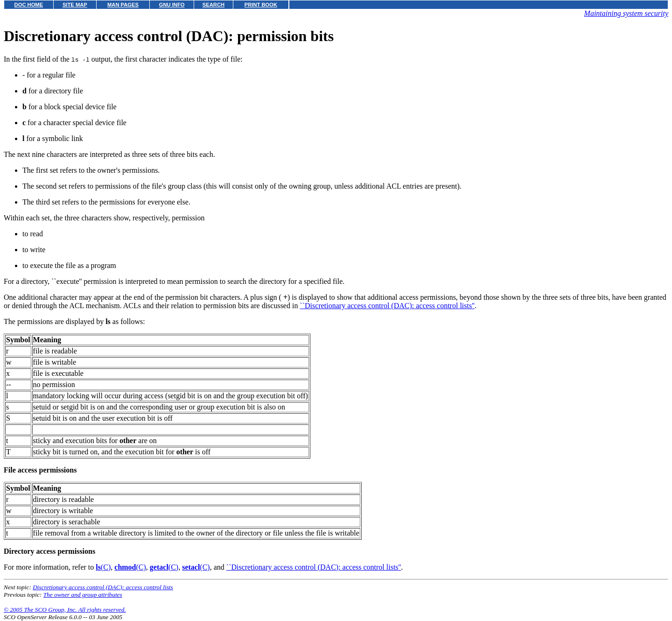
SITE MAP (75, 5)
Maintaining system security (626, 13)
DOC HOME (29, 5)
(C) (103, 567)
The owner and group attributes (83, 595)
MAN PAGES (123, 5)
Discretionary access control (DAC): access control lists (103, 587)
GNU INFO (172, 5)
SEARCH (213, 5)
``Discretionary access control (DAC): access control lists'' (387, 306)
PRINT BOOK (261, 5)
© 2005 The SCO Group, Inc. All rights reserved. (65, 610)
